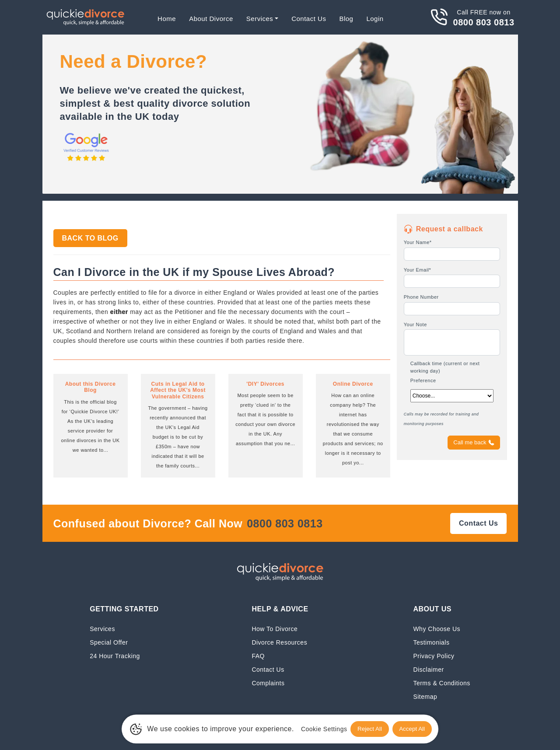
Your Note (415, 324)
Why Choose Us (437, 629)
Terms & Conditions (441, 683)
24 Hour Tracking (115, 656)
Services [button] (260, 19)
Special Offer (109, 642)
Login (375, 19)
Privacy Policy (434, 656)
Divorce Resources (279, 642)
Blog (346, 19)
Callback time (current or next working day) (445, 367)
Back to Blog (90, 238)
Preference (423, 380)
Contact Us (309, 19)
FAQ (258, 656)
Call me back (474, 443)
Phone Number (421, 297)
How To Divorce (275, 629)
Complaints (268, 683)
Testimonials (431, 642)
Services (102, 629)
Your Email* (418, 270)
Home (167, 19)
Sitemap (425, 696)
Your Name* (418, 242)
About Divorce (211, 19)
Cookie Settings (319, 729)
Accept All (414, 729)
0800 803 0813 (484, 22)
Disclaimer (428, 669)
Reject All (367, 729)
